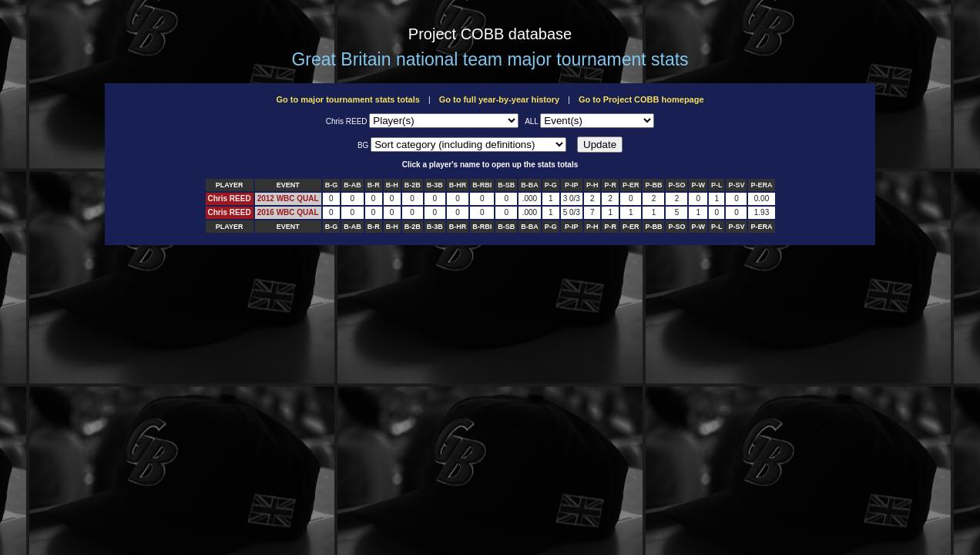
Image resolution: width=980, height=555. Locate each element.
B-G (332, 185)
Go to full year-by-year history (499, 99)
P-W (698, 185)
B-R (374, 185)
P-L (717, 185)
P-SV (736, 185)
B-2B (413, 185)
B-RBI (482, 185)
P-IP (572, 185)
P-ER (631, 185)
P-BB (653, 185)
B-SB (506, 185)
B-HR (458, 185)
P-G (551, 185)
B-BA (530, 185)
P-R (610, 185)
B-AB (352, 185)
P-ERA (761, 185)
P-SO (676, 185)
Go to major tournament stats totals (347, 99)
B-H (392, 185)
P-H (592, 185)
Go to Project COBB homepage (641, 99)
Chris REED (230, 198)
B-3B (435, 185)
